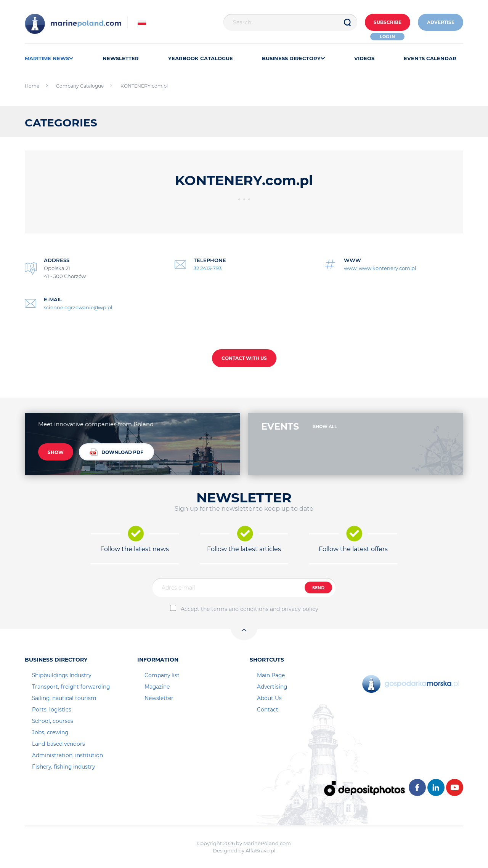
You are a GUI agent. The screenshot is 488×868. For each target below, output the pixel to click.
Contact (268, 710)
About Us (269, 698)
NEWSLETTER (121, 58)
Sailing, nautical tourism (64, 698)
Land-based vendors (59, 744)
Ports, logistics (52, 710)
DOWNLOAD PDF (116, 452)
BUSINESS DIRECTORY (293, 58)
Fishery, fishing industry (63, 767)
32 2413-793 (208, 268)
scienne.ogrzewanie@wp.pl (78, 307)
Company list (162, 675)
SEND (318, 588)
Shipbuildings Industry (62, 675)
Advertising (272, 687)
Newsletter (159, 698)
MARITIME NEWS (49, 58)
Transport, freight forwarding (71, 687)
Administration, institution (67, 755)
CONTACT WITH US (244, 358)
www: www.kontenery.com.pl (380, 268)
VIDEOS (364, 58)
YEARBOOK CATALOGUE (201, 58)
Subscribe (386, 23)
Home (32, 86)
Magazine (157, 687)
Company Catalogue (80, 86)
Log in (386, 37)
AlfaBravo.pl (261, 850)
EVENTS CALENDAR (430, 58)
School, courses (53, 721)
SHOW (56, 453)
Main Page (271, 675)
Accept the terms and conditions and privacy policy (250, 609)
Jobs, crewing (50, 732)
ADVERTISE (440, 23)
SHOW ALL (325, 427)
